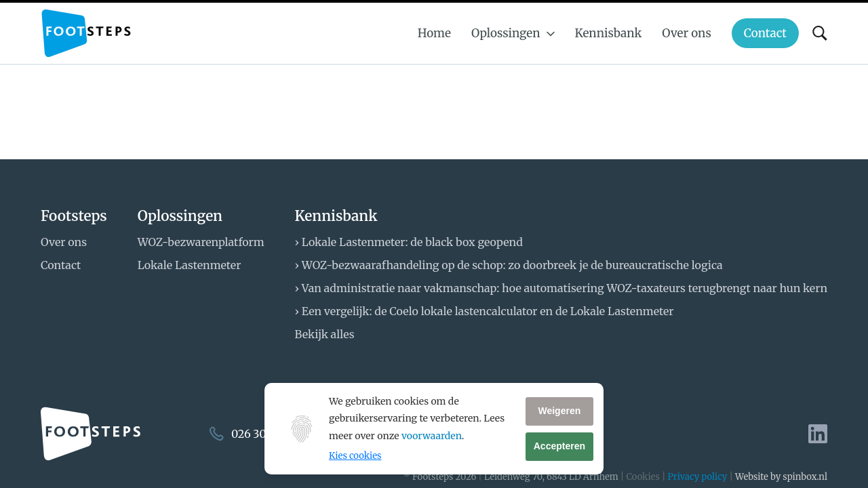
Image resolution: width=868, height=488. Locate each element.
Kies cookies (355, 456)
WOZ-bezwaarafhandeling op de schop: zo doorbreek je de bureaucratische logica (512, 265)
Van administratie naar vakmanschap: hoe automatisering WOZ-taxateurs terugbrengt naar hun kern (565, 288)
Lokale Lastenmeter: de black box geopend (412, 242)
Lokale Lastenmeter (190, 265)
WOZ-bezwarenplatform (201, 242)
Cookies (643, 477)
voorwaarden (432, 436)
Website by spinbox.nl (781, 477)
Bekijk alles (325, 334)
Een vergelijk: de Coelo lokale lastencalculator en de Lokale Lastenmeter (488, 311)
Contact (61, 265)
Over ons (64, 242)
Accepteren (559, 446)
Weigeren (559, 411)
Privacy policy (698, 477)
